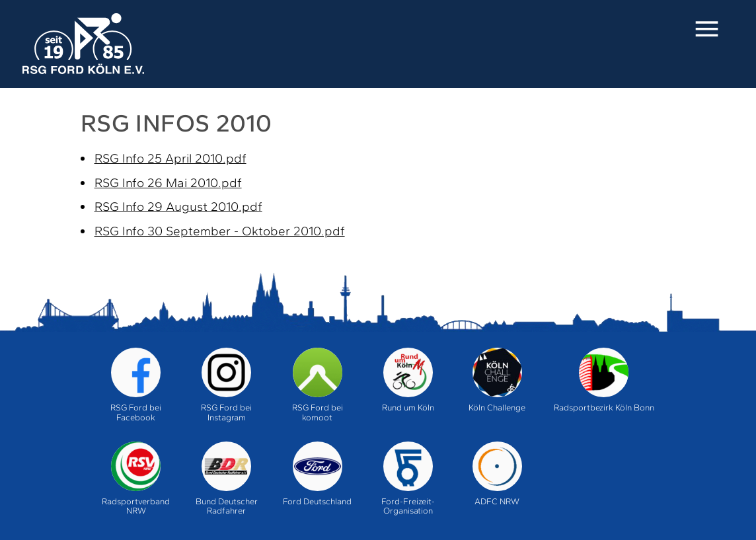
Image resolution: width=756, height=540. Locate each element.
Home (83, 44)
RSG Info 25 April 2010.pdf (170, 158)
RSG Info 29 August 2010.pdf (178, 207)
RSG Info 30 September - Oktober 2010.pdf (220, 231)
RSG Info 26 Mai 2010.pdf (168, 183)
